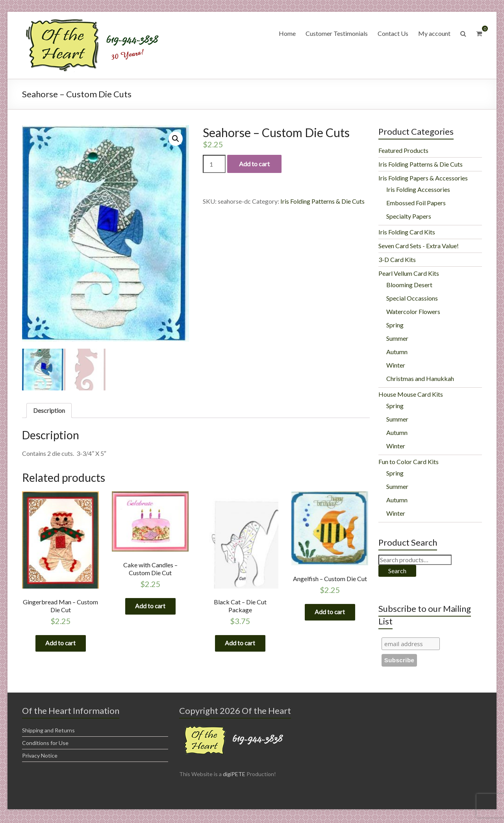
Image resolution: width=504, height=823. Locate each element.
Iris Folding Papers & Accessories (423, 178)
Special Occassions (412, 298)
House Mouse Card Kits (411, 394)
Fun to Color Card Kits (409, 462)
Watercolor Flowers (413, 311)
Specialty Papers (409, 216)
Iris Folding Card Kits (407, 232)
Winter (396, 365)
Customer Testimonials (337, 33)
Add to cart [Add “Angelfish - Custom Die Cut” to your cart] (330, 613)
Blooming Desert (409, 285)
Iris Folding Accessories (418, 189)
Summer (397, 338)
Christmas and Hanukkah (420, 378)
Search (397, 571)
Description (49, 410)
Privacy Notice (40, 757)
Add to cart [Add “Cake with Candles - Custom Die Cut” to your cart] (150, 607)
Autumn (397, 352)
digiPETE (234, 776)
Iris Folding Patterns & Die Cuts (322, 201)
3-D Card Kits (397, 259)
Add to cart (254, 164)
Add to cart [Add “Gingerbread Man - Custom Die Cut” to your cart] (61, 644)
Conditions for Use (45, 745)
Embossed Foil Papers (416, 203)
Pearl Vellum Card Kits (409, 273)
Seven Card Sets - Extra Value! (419, 246)
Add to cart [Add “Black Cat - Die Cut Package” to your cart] (240, 644)
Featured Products (403, 150)
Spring (395, 325)
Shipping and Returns (48, 732)
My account (434, 33)
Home (287, 33)
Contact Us (393, 33)
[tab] (49, 411)
